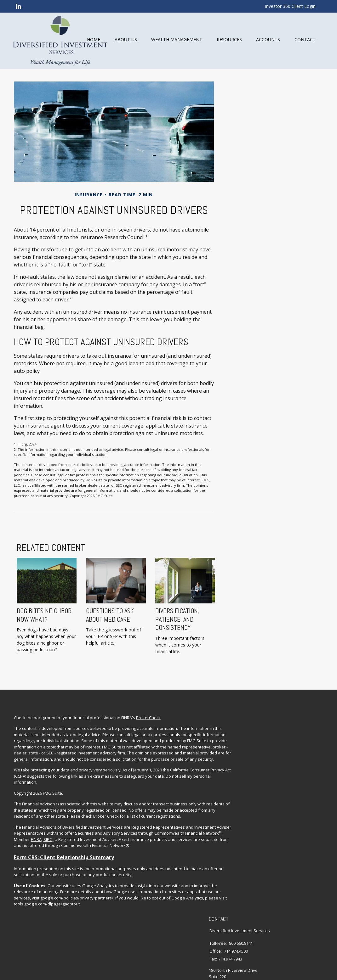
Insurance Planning (290, 770)
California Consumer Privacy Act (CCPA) (53, 801)
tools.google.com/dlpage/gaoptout (71, 947)
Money (278, 785)
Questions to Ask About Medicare (109, 636)
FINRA (123, 870)
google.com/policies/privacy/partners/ (52, 941)
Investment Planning (291, 754)
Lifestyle (279, 793)
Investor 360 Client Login (290, 6)
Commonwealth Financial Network (64, 870)
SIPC (135, 870)
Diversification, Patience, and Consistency (176, 640)
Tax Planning (283, 778)
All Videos (280, 809)
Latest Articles (284, 801)
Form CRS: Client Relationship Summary (66, 894)
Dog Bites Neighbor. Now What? (44, 636)
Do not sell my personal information (91, 807)
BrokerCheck (150, 730)
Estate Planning (286, 762)
